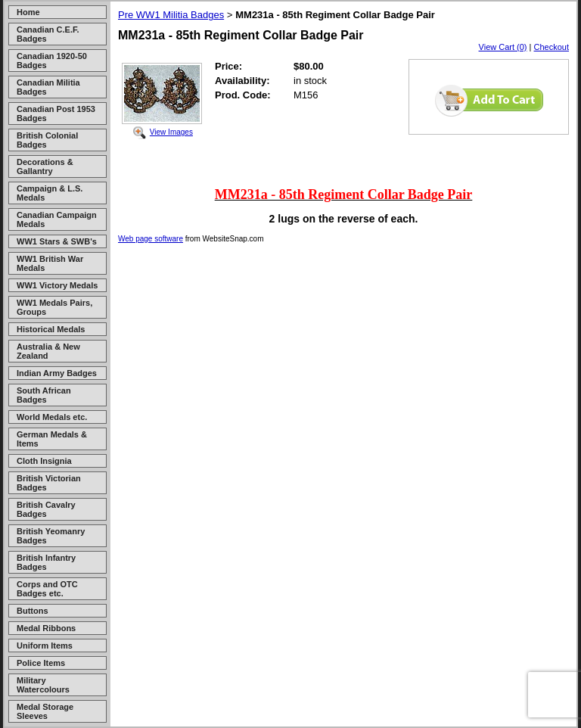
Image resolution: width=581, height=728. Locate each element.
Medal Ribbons (46, 628)
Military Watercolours (43, 685)
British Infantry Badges (46, 562)
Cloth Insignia (44, 461)
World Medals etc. (52, 417)
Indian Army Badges (57, 373)
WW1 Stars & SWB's (57, 241)
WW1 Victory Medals (57, 285)
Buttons (33, 611)
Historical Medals (51, 329)
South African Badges (44, 395)
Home (28, 12)
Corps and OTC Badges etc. (47, 589)
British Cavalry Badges (46, 509)
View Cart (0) (503, 47)
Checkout (551, 47)
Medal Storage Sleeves (45, 711)
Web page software (151, 239)
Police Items (41, 663)
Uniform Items (45, 646)
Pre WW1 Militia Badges (171, 15)
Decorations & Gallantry (45, 166)
